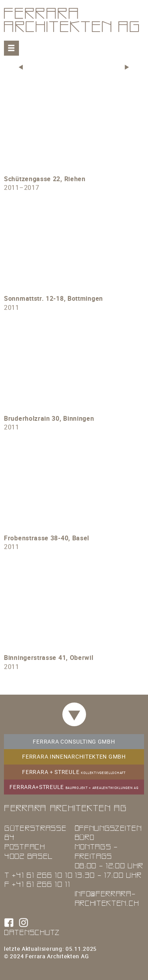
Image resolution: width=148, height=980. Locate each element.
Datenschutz (32, 932)
